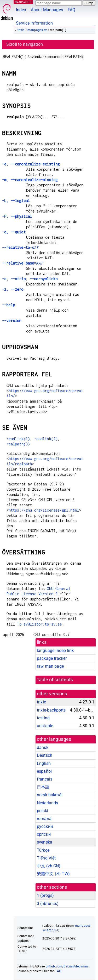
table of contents (55, 680)
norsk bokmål (50, 795)
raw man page (50, 666)
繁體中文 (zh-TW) (53, 874)
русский (45, 826)
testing (43, 718)
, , (30, 279)
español (44, 771)
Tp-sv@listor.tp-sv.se (39, 624)
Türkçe (43, 850)
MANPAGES (23, 2)
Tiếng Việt (46, 858)
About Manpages (47, 10)
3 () (48, 904)
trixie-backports (51, 710)
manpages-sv (37, 30)
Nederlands (48, 803)
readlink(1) (18, 439)
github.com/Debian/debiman (67, 966)
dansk (43, 747)
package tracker (52, 658)
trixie (21, 30)
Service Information (34, 23)
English (44, 763)
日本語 (43, 787)
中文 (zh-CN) (49, 866)
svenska (45, 842)
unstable (45, 726)
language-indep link (55, 651)
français (45, 779)
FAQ (71, 10)
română (44, 819)
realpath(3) (18, 444)
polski (42, 811)
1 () (45, 895)
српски (44, 834)
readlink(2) (46, 439)
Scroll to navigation (25, 44)
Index (21, 10)
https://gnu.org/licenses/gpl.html (44, 510)
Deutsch (45, 755)
